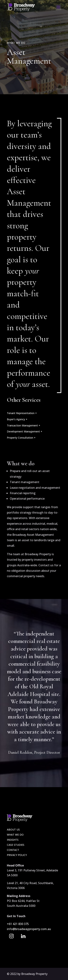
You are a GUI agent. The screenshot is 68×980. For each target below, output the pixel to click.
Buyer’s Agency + (17, 419)
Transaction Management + (24, 425)
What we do (15, 835)
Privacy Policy (17, 855)
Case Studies (16, 845)
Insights (13, 840)
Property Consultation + (21, 438)
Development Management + (25, 431)
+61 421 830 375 (18, 924)
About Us (13, 830)
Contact (13, 850)
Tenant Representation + (22, 413)
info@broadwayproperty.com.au (29, 929)
